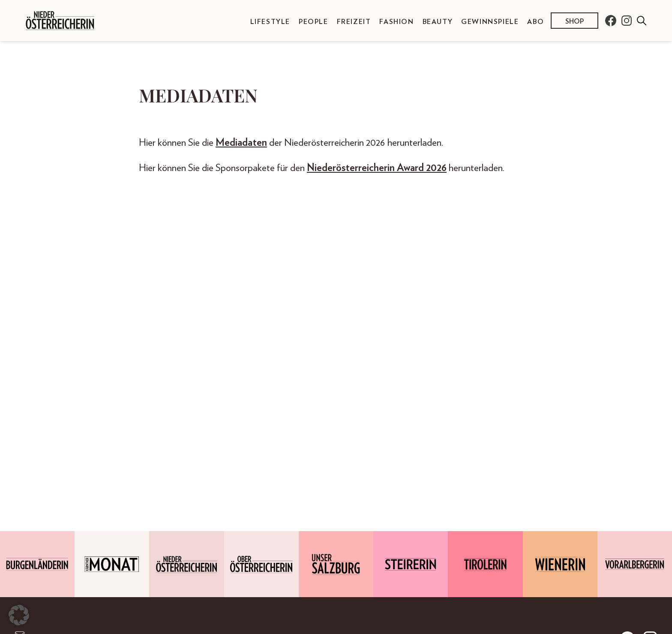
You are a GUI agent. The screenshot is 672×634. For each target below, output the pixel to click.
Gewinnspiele (490, 22)
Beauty (438, 22)
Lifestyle (270, 22)
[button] (19, 615)
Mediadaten (241, 143)
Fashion (396, 22)
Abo (535, 22)
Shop (574, 21)
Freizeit (354, 22)
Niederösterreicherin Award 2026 (377, 168)
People (313, 22)
